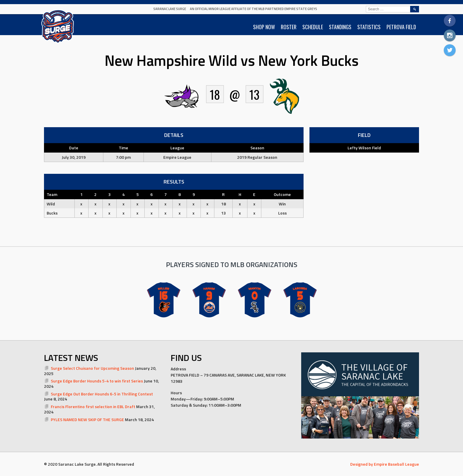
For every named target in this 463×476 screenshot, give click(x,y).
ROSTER (289, 27)
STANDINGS (340, 27)
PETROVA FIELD (401, 27)
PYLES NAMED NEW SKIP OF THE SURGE (87, 419)
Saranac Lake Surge (170, 9)
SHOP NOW (264, 27)
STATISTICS (369, 27)
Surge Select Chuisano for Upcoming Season (92, 368)
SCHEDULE (313, 27)
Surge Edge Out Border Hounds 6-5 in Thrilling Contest (102, 394)
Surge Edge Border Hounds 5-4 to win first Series (97, 381)
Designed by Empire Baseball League (385, 464)
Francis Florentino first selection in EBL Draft (93, 407)
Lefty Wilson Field (364, 148)
